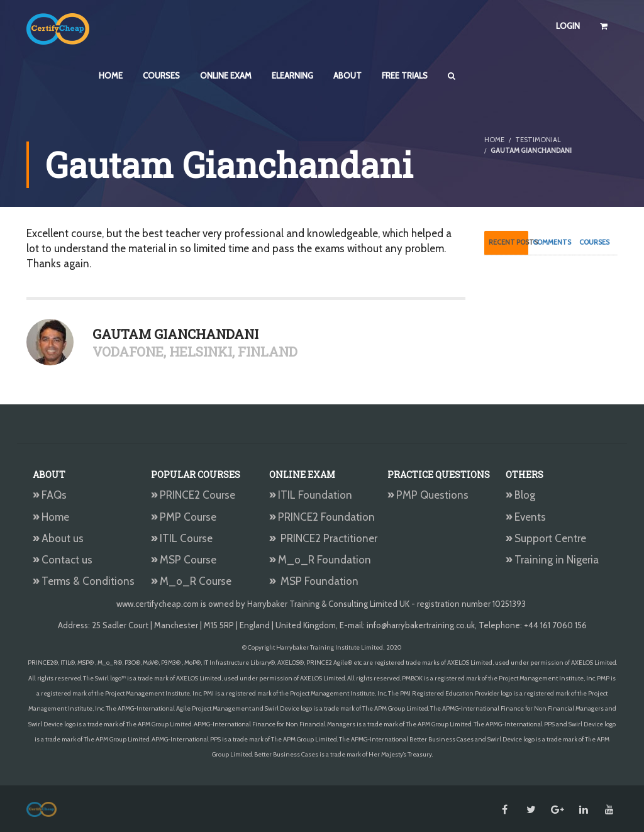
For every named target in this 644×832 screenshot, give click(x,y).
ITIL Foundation (311, 495)
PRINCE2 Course (193, 495)
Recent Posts (508, 242)
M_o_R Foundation (321, 560)
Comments (552, 242)
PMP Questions (428, 495)
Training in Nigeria (552, 560)
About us (58, 538)
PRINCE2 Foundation (322, 517)
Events (526, 517)
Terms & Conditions (84, 581)
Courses (594, 242)
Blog (520, 495)
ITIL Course (182, 538)
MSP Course (184, 560)
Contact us (63, 560)
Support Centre (546, 538)
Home (51, 517)
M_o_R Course (191, 581)
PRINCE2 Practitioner (323, 538)
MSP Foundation (314, 581)
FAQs (50, 495)
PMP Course (184, 517)
